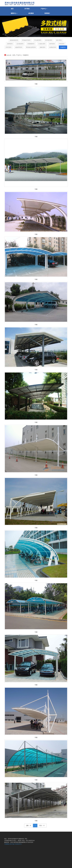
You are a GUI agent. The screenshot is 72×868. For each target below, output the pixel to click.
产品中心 (44, 9)
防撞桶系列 (31, 44)
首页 (12, 9)
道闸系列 (10, 44)
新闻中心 (14, 13)
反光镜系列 (20, 44)
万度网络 (7, 844)
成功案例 (31, 13)
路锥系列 (43, 47)
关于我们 (27, 9)
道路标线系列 (14, 40)
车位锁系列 (38, 40)
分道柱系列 (42, 44)
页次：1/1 (42, 826)
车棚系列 (63, 47)
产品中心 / (19, 55)
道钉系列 (59, 40)
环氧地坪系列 (26, 40)
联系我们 (47, 13)
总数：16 (29, 826)
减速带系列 (19, 47)
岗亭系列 (52, 44)
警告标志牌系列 (31, 47)
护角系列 (62, 44)
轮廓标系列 (53, 47)
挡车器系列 (49, 40)
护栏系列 (8, 47)
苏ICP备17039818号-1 (16, 844)
